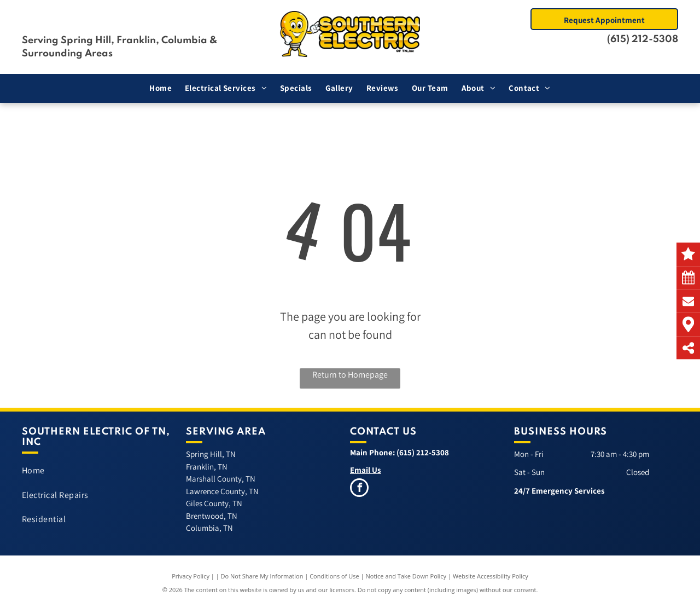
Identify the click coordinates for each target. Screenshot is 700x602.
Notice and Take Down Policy (406, 576)
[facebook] (359, 489)
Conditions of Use (334, 576)
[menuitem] (161, 88)
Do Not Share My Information (262, 576)
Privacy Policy (191, 576)
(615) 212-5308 (643, 39)
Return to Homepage (350, 375)
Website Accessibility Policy (491, 576)
